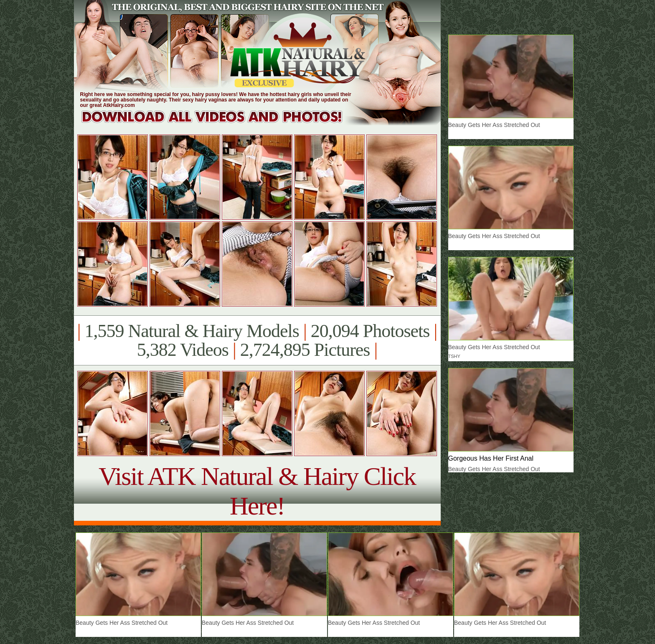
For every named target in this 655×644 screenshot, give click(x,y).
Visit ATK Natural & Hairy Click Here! (257, 491)
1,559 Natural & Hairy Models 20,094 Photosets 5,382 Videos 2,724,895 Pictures (257, 340)
